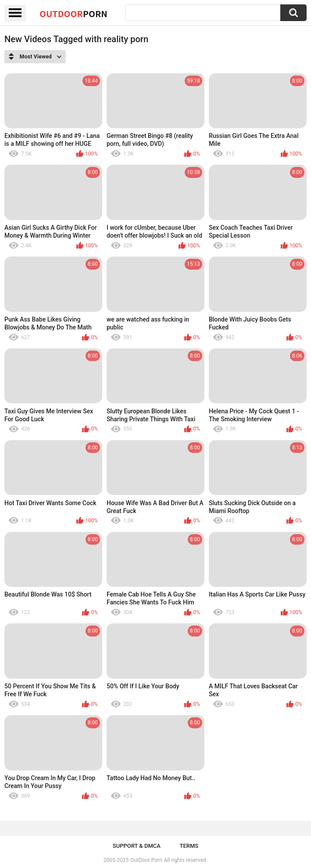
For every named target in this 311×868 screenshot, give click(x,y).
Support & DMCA (137, 846)
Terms (189, 846)
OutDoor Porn (146, 860)
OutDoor (73, 14)
